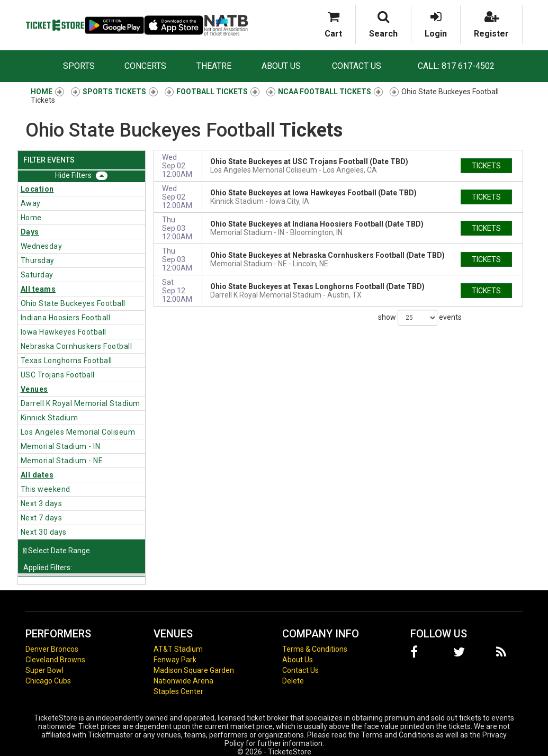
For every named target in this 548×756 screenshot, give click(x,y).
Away (31, 203)
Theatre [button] (214, 66)
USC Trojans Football (58, 375)
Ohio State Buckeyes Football (73, 303)
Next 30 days (44, 532)
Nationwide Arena (183, 681)
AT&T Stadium (178, 649)
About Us (281, 66)
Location (37, 189)
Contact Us (357, 66)
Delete (293, 681)
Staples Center (178, 691)
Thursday (38, 260)
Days (30, 232)
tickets (486, 166)
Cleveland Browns (55, 660)
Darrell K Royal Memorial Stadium (80, 403)
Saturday (37, 275)
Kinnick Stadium (50, 418)
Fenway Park (175, 660)
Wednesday (42, 246)
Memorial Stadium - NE (62, 461)
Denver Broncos (52, 649)
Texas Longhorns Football (66, 361)
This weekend (46, 489)
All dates (37, 475)
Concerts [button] (145, 66)
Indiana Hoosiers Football (66, 318)
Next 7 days (42, 518)
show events (420, 318)
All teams (38, 289)
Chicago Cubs (48, 681)
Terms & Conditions (315, 649)
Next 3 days (42, 503)
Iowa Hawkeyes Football (64, 332)
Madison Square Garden (194, 670)
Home (31, 218)
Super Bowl (44, 670)
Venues (34, 389)
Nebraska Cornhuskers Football (77, 346)
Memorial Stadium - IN (61, 446)
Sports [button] (79, 66)
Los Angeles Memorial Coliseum (78, 432)
